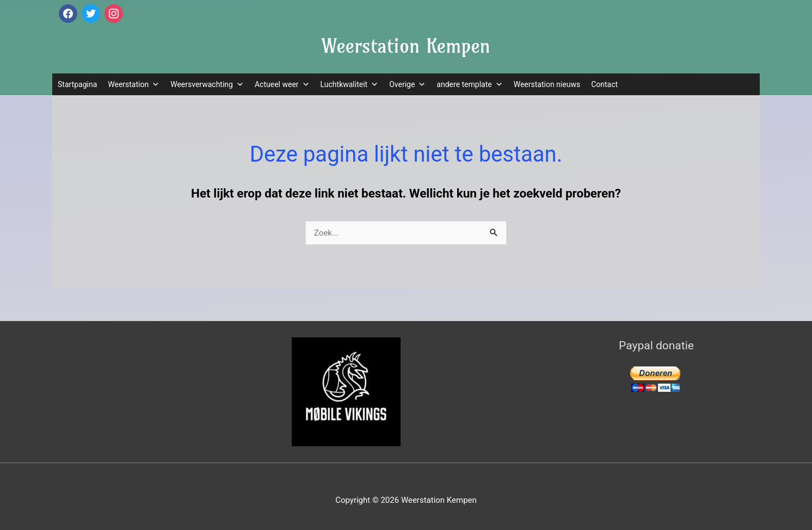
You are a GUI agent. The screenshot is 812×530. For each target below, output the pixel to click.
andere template (469, 84)
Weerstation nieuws (547, 84)
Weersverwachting (207, 84)
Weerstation (134, 84)
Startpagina (77, 84)
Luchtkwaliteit (350, 84)
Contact (604, 84)
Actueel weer (282, 84)
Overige (407, 84)
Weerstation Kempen (406, 46)
